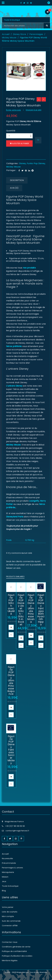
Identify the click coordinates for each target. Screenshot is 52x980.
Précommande (9, 863)
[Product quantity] (20, 136)
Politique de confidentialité (14, 951)
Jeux (4, 881)
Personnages (36, 34)
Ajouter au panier (21, 143)
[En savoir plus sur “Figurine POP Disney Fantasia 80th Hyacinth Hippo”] (41, 638)
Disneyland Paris (15, 517)
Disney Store (19, 34)
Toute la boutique (10, 886)
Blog (4, 891)
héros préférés (14, 346)
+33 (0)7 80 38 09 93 (15, 826)
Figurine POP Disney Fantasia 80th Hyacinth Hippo (41, 610)
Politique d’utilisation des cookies (17, 956)
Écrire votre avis (13, 110)
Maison (5, 877)
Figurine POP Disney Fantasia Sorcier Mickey (11, 750)
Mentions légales (10, 960)
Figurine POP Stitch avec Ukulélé (11, 604)
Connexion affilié (10, 926)
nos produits (29, 268)
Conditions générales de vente (16, 947)
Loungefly (34, 501)
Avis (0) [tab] (14, 188)
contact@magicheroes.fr (17, 831)
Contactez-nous (10, 942)
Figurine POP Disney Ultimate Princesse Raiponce (11, 681)
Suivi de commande (11, 921)
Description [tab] (17, 180)
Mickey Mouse (9, 38)
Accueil (6, 34)
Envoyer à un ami (34, 110)
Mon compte (8, 916)
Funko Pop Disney (36, 163)
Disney (23, 163)
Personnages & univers (12, 868)
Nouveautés (7, 858)
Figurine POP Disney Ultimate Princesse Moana (31, 608)
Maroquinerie (8, 872)
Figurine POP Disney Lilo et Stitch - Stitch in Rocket (21, 610)
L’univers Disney (14, 386)
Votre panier (8, 907)
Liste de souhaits (10, 912)
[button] (11, 627)
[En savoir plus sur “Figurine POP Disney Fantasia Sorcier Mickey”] (11, 777)
